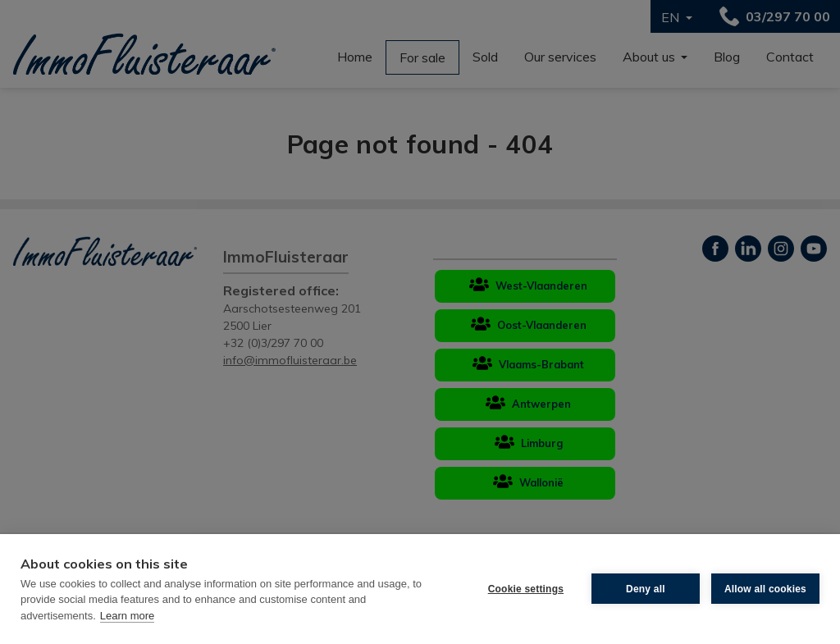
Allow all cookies (765, 589)
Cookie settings (526, 589)
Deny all (646, 589)
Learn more (127, 616)
